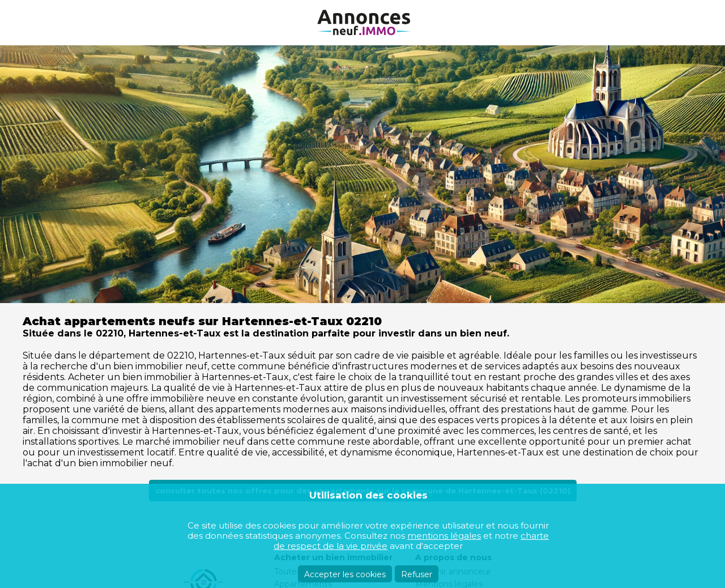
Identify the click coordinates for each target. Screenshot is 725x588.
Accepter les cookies (345, 574)
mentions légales (444, 536)
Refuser (417, 574)
